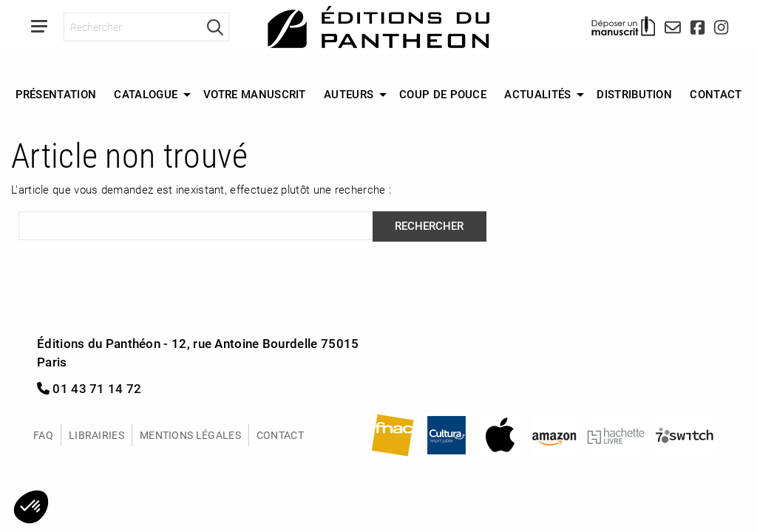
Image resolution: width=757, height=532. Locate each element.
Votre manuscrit (255, 94)
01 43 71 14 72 (89, 388)
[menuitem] (55, 95)
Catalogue (146, 94)
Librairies (96, 435)
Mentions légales (190, 435)
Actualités (537, 94)
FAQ (43, 435)
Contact (716, 94)
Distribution (634, 94)
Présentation (56, 94)
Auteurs (349, 94)
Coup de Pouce (443, 94)
